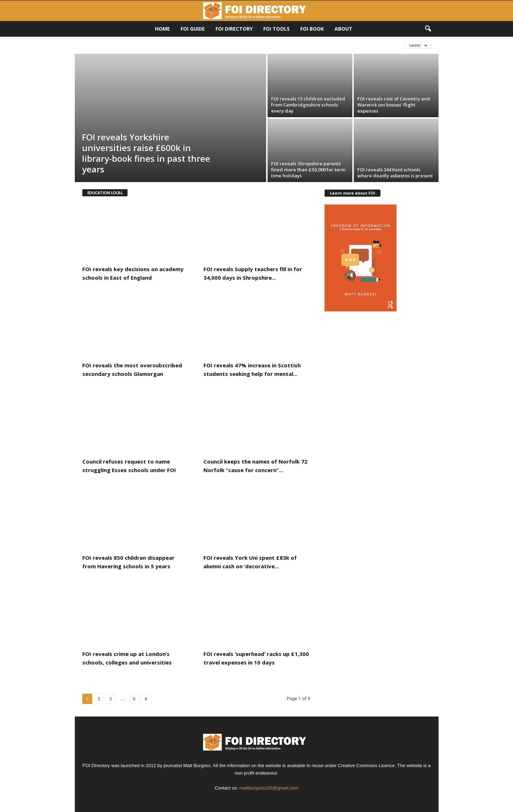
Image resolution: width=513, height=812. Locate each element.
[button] (428, 29)
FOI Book (312, 29)
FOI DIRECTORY (234, 29)
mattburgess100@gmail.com (269, 788)
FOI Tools (276, 29)
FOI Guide (193, 29)
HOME (162, 29)
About (343, 29)
